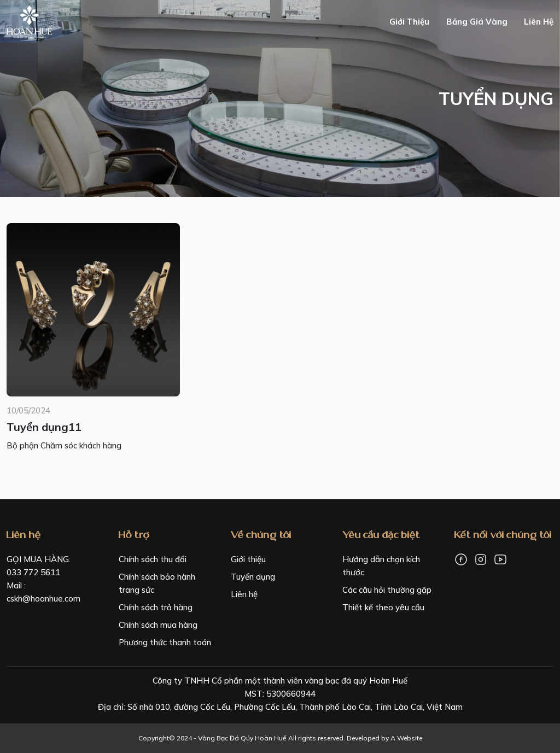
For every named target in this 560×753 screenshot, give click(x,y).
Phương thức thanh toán (165, 642)
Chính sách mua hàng (158, 625)
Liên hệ (539, 22)
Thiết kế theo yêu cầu (383, 607)
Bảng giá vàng (477, 22)
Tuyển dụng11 (44, 427)
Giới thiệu (409, 22)
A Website (406, 738)
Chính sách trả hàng (156, 607)
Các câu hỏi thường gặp (387, 590)
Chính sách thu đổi (153, 559)
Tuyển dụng (253, 577)
